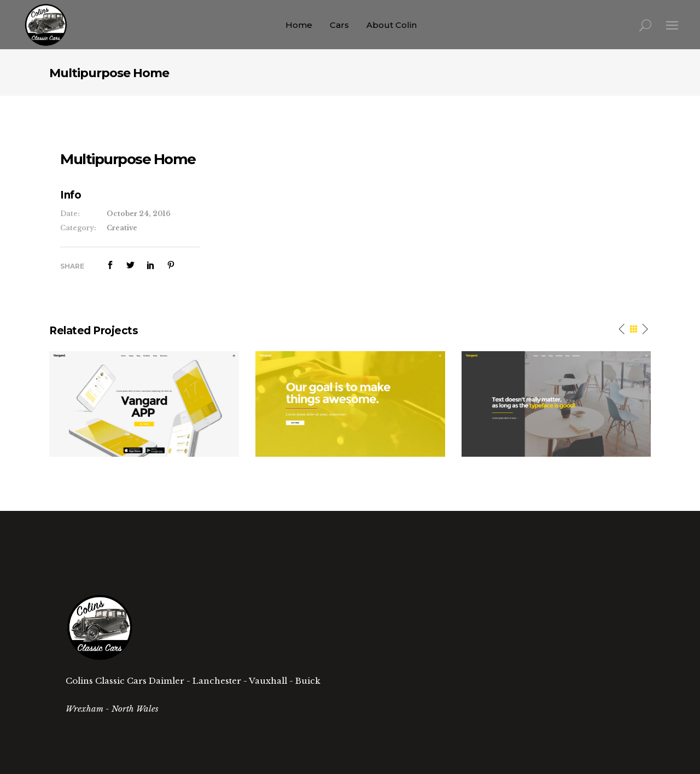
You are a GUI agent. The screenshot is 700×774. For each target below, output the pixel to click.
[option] (144, 404)
